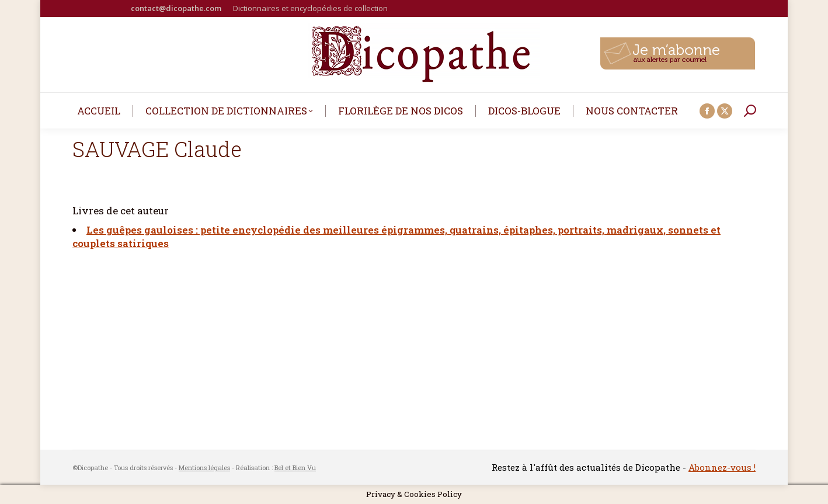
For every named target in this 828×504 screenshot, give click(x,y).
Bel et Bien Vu (295, 467)
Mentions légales (204, 467)
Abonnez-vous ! (722, 467)
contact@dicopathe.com (176, 8)
